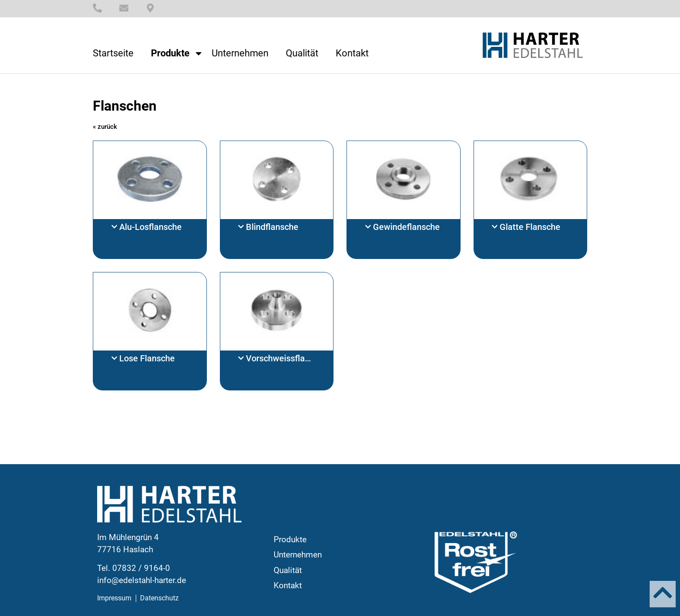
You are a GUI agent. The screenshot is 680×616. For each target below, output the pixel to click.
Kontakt (352, 53)
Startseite (113, 53)
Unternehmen (240, 53)
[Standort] (150, 8)
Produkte (177, 53)
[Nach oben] (663, 593)
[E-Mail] (124, 8)
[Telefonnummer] (97, 8)
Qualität (302, 53)
